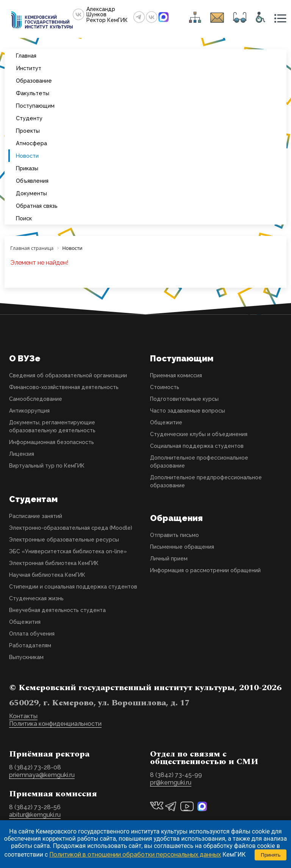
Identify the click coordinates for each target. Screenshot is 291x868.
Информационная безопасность (52, 442)
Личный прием (169, 559)
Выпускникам (26, 657)
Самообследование (36, 399)
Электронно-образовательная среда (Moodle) (71, 528)
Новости (27, 156)
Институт (29, 68)
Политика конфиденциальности (55, 724)
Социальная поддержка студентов (197, 446)
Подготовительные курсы (184, 399)
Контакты (23, 716)
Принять (271, 855)
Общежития (25, 622)
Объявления (32, 181)
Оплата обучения (32, 634)
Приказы (27, 168)
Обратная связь (37, 206)
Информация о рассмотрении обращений (205, 570)
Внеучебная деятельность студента (57, 610)
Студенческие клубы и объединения (199, 434)
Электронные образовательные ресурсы (64, 540)
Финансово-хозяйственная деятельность (64, 387)
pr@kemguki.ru (171, 782)
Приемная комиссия (176, 375)
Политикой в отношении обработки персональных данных (135, 855)
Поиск (24, 218)
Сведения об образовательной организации (68, 375)
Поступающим (35, 106)
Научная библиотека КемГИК (47, 575)
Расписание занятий (36, 516)
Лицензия (22, 454)
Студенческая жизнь (36, 598)
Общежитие (166, 422)
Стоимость (165, 387)
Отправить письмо (174, 535)
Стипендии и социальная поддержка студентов (73, 587)
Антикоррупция (29, 411)
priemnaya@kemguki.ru (42, 775)
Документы (31, 193)
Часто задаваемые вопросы (188, 411)
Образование (34, 81)
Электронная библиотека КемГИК (54, 563)
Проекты (28, 131)
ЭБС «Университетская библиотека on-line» (68, 551)
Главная (26, 56)
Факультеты (33, 93)
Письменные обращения (182, 547)
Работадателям (30, 645)
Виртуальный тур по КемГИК (47, 466)
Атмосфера (31, 143)
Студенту (29, 118)
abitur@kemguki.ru (35, 815)
